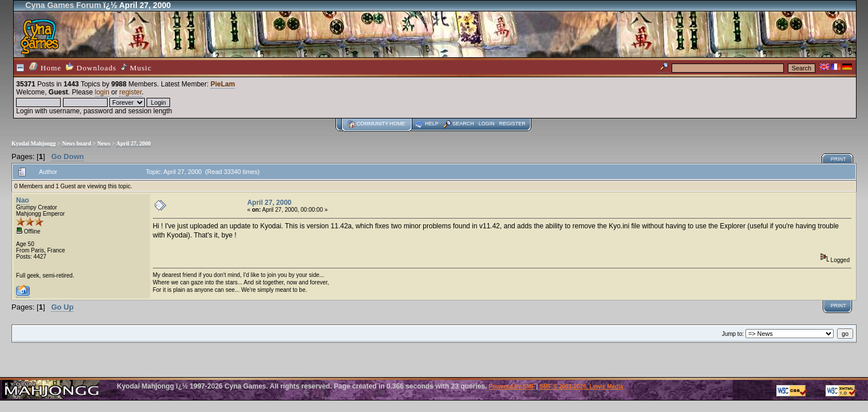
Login (487, 124)
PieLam (223, 84)
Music (136, 68)
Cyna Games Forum (63, 5)
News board (76, 143)
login (102, 92)
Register (512, 124)
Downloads (91, 67)
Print (839, 159)
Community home (381, 124)
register (130, 92)
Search (463, 124)
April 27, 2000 (133, 143)
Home (45, 67)
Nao (23, 200)
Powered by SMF (512, 387)
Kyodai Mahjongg (34, 143)
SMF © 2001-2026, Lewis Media (581, 387)
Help (432, 124)
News (104, 143)
